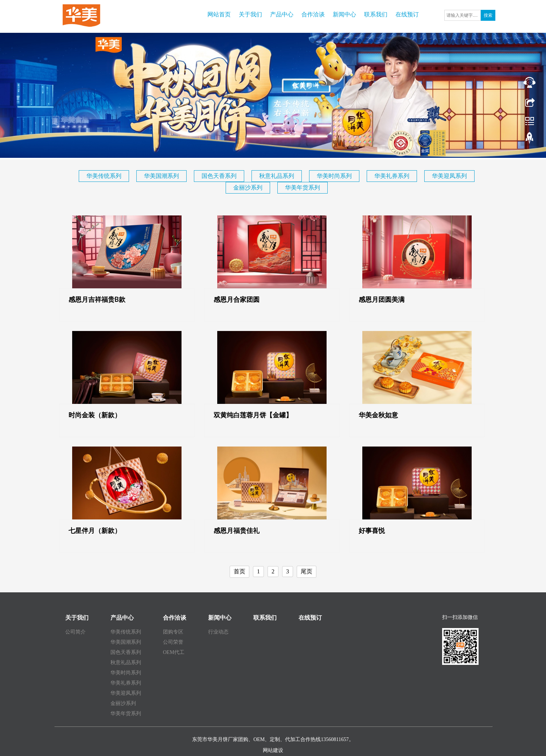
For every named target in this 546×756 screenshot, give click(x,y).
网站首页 (219, 14)
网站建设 (273, 750)
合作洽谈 (313, 14)
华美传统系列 (104, 176)
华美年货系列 (303, 188)
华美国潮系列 (161, 176)
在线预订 (407, 14)
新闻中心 (344, 14)
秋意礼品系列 (277, 176)
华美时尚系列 (334, 176)
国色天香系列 (219, 176)
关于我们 (250, 14)
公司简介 (75, 632)
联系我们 (376, 14)
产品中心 (282, 14)
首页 (239, 571)
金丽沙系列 (248, 188)
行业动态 (218, 632)
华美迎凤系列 (449, 176)
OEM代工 (174, 652)
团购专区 (173, 632)
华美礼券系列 (392, 176)
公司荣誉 (173, 642)
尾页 (307, 571)
